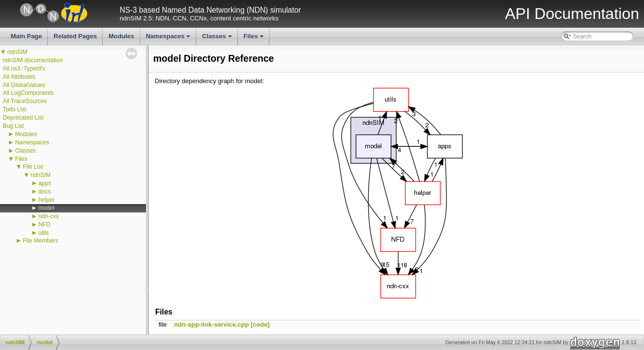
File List (33, 167)
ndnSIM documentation (33, 60)
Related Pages (75, 36)
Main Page (26, 36)
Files (255, 39)
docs (45, 192)
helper (46, 200)
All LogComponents (28, 93)
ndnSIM (17, 52)
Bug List (13, 126)
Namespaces (169, 39)
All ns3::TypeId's (24, 69)
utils (44, 233)
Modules (121, 36)
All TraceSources (25, 101)
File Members (41, 241)
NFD (45, 225)
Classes (217, 39)
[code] (260, 324)
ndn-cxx (49, 216)
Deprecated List (23, 118)
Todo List (15, 109)
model (46, 208)
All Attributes (19, 77)
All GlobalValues (24, 85)
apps (45, 183)
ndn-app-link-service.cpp (212, 324)
